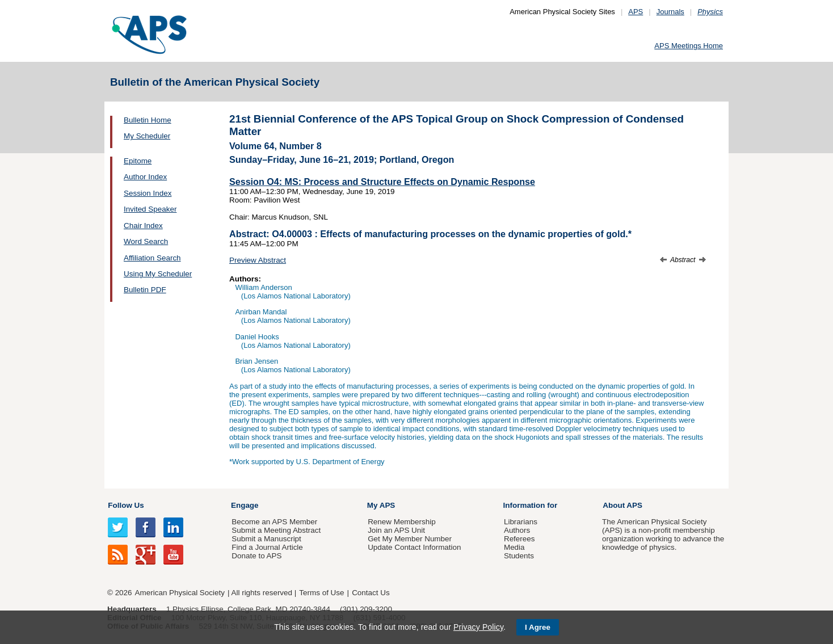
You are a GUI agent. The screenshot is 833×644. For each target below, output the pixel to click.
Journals (670, 12)
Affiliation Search (152, 258)
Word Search (146, 241)
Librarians (521, 522)
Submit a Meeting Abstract (276, 530)
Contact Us (371, 593)
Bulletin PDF (145, 290)
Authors (517, 530)
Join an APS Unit (396, 530)
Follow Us (126, 505)
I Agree (538, 627)
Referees (519, 539)
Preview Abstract (258, 260)
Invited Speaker (150, 209)
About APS (622, 505)
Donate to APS (256, 556)
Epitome (138, 161)
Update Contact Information (414, 547)
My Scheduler (147, 136)
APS (636, 12)
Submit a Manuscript (266, 539)
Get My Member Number (410, 539)
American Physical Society (180, 593)
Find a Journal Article (267, 547)
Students (519, 556)
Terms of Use (321, 593)
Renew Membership (402, 522)
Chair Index (143, 226)
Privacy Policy (478, 627)
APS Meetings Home (689, 46)
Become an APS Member (274, 522)
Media (514, 547)
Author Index (145, 177)
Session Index (148, 193)
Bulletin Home (148, 120)
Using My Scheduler (158, 274)
